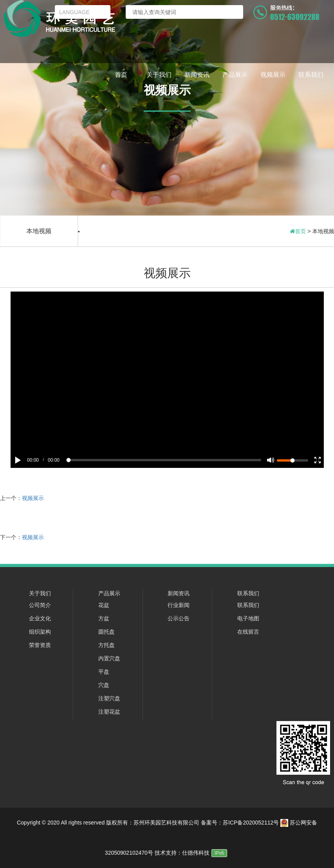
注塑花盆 (109, 712)
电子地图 (248, 618)
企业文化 (40, 618)
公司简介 (40, 605)
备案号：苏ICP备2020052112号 (240, 823)
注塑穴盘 (109, 698)
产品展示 (235, 75)
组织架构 (40, 632)
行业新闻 (179, 605)
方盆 (104, 618)
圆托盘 (107, 632)
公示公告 (179, 618)
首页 (121, 75)
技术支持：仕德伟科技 (182, 853)
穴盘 (104, 685)
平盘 (104, 672)
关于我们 (159, 75)
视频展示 (273, 75)
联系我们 (311, 75)
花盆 (104, 605)
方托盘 (107, 645)
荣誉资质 (40, 645)
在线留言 (248, 632)
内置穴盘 (109, 658)
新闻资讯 (197, 75)
